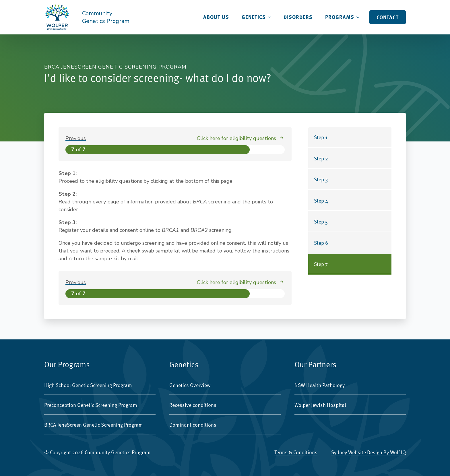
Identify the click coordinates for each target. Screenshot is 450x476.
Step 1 (321, 137)
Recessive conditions (193, 405)
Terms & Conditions (296, 452)
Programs (340, 17)
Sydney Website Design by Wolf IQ (368, 452)
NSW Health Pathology (320, 385)
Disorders (298, 17)
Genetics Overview (190, 385)
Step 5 (321, 221)
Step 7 (321, 264)
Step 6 (321, 243)
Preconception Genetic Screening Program (91, 405)
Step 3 (321, 179)
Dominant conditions (193, 424)
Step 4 (321, 200)
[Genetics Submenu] (271, 17)
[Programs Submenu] (360, 17)
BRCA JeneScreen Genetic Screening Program (94, 424)
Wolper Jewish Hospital (320, 405)
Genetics (254, 17)
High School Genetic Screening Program (88, 385)
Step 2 (321, 158)
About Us (216, 17)
